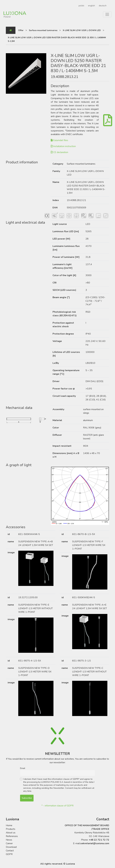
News (9, 840)
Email (23, 768)
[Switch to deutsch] (102, 6)
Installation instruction (63, 146)
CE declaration (59, 152)
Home (9, 825)
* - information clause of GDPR (57, 806)
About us (11, 833)
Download (11, 847)
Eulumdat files (59, 140)
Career (9, 843)
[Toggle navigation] (107, 14)
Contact (10, 851)
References (12, 836)
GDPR (9, 854)
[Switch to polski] (81, 6)
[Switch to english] (91, 6)
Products (11, 829)
